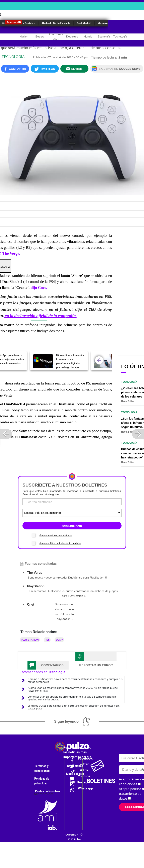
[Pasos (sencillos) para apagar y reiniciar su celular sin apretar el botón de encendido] (104, 361)
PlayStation (30, 640)
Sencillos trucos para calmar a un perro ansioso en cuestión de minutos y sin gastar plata (74, 707)
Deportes (72, 37)
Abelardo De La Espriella (56, 23)
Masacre (103, 23)
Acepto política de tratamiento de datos (60, 543)
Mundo (88, 37)
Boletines (12, 22)
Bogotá (40, 37)
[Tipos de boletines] (72, 513)
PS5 (47, 640)
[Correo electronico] (72, 502)
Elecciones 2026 (56, 37)
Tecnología (120, 37)
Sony (59, 640)
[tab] (48, 665)
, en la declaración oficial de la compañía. (40, 316)
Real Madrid (84, 23)
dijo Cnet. (39, 288)
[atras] (99, 360)
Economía (104, 37)
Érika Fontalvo (26, 23)
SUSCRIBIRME (72, 526)
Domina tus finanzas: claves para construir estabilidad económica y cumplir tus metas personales (75, 680)
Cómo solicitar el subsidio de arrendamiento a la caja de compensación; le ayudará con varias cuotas (72, 698)
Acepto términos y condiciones (56, 535)
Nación (24, 37)
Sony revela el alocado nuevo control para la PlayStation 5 (64, 612)
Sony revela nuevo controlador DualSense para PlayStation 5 (67, 578)
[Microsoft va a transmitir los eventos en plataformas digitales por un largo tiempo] (43, 361)
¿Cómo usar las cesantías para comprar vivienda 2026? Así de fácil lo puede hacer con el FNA (73, 689)
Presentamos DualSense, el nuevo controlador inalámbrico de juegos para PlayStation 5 (74, 593)
